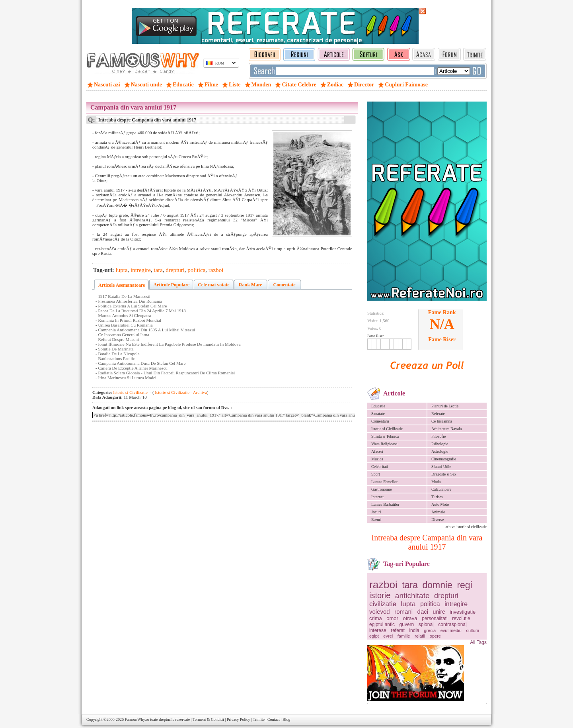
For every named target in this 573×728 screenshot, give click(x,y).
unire (439, 612)
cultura (473, 630)
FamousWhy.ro (137, 719)
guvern (407, 624)
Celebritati (380, 467)
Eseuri (376, 520)
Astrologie (440, 451)
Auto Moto (440, 504)
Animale (438, 512)
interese (378, 630)
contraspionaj (452, 624)
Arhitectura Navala (446, 429)
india (414, 630)
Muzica (377, 459)
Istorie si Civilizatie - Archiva (181, 392)
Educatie (378, 406)
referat (398, 630)
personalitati (435, 618)
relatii (420, 636)
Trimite (259, 719)
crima (376, 618)
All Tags (478, 642)
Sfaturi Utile (441, 467)
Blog (286, 719)
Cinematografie (444, 459)
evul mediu (451, 630)
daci (423, 612)
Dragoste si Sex (444, 474)
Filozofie (439, 436)
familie (404, 636)
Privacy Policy (239, 719)
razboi (383, 585)
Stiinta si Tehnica (385, 436)
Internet (377, 497)
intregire (456, 604)
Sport (376, 474)
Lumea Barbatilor (385, 504)
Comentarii (380, 421)
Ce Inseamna (442, 421)
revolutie (461, 618)
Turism (437, 497)
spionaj (426, 624)
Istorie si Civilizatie (387, 429)
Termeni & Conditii (208, 719)
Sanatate (378, 414)
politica (430, 604)
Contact (274, 719)
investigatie (463, 612)
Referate (438, 414)
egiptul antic (382, 624)
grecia (430, 630)
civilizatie (383, 604)
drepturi (446, 596)
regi (464, 585)
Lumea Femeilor (384, 482)
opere (435, 636)
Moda (436, 482)
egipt (374, 636)
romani (403, 612)
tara (410, 585)
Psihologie (440, 444)
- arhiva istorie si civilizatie (465, 527)
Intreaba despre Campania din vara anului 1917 (427, 542)
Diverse (438, 520)
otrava (410, 618)
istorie (380, 595)
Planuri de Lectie (445, 406)
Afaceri (377, 451)
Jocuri (376, 512)
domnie (437, 585)
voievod (380, 612)
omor (392, 618)
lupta (408, 604)
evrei (388, 636)
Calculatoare (441, 489)
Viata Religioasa (384, 444)
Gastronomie (382, 489)
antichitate (412, 596)
